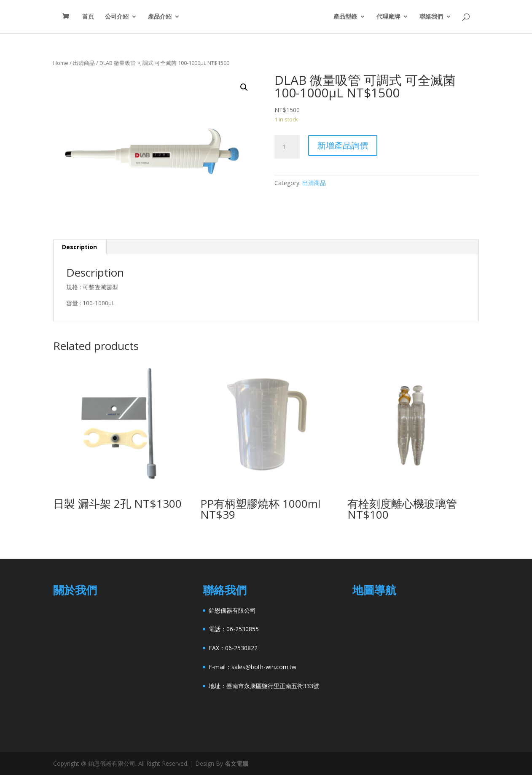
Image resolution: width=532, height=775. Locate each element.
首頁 (82, 17)
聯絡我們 (438, 17)
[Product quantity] (287, 147)
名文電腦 (236, 763)
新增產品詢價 (343, 145)
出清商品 (84, 63)
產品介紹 (153, 17)
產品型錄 (352, 17)
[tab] (80, 247)
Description (79, 247)
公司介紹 (110, 17)
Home (61, 63)
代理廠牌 (395, 17)
